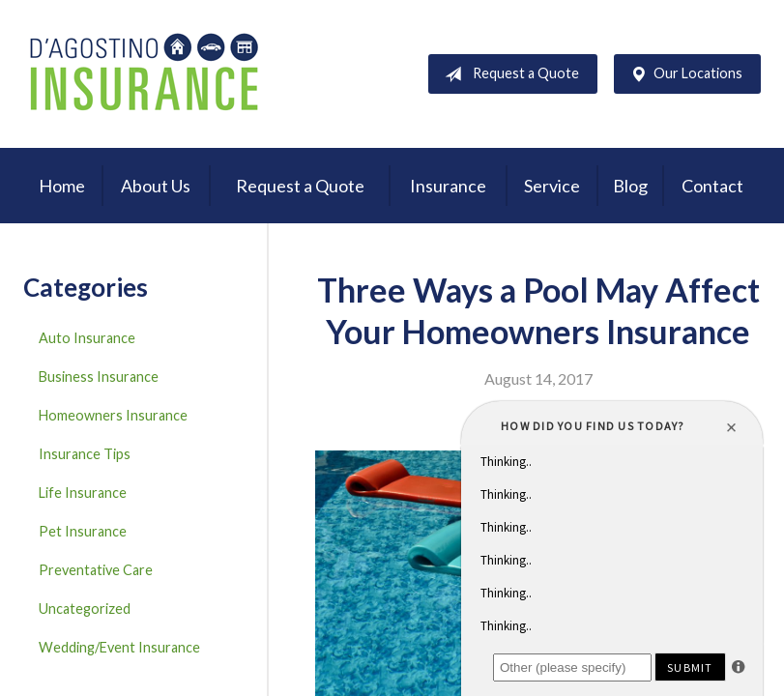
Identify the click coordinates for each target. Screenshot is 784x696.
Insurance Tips (85, 454)
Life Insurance (83, 493)
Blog (630, 186)
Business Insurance (99, 377)
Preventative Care (96, 570)
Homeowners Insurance (113, 415)
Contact (712, 186)
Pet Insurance (83, 531)
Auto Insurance (87, 338)
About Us (156, 186)
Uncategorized (85, 609)
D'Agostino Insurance (144, 74)
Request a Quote (508, 74)
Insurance (448, 186)
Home (62, 186)
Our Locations (682, 74)
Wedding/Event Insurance (119, 647)
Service (552, 186)
